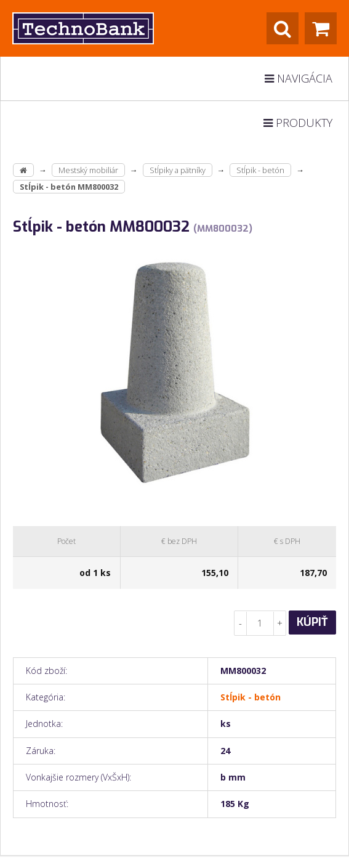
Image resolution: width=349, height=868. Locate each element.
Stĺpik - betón (260, 170)
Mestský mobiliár (88, 170)
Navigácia (299, 78)
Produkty (298, 123)
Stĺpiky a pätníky (178, 170)
